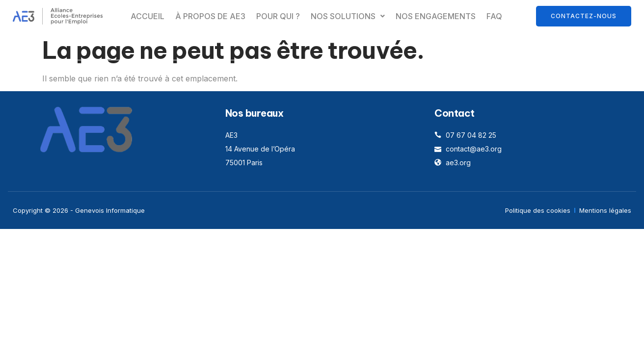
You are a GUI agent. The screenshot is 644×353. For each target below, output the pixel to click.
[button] (348, 16)
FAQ (494, 16)
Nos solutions (348, 16)
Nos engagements (436, 16)
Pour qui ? (278, 16)
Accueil (148, 16)
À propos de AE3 (210, 16)
